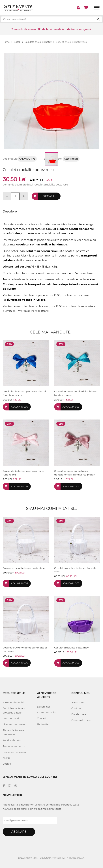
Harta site (43, 724)
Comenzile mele (81, 720)
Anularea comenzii (14, 746)
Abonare (19, 832)
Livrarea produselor (14, 724)
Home (7, 42)
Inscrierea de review (14, 752)
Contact (42, 718)
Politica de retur (12, 740)
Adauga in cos (19, 407)
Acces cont (78, 702)
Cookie (7, 764)
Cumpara (48, 196)
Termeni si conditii (14, 702)
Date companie (46, 712)
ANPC (6, 758)
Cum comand (11, 718)
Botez (18, 42)
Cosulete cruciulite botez (39, 42)
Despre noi (43, 707)
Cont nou (77, 708)
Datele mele (79, 714)
